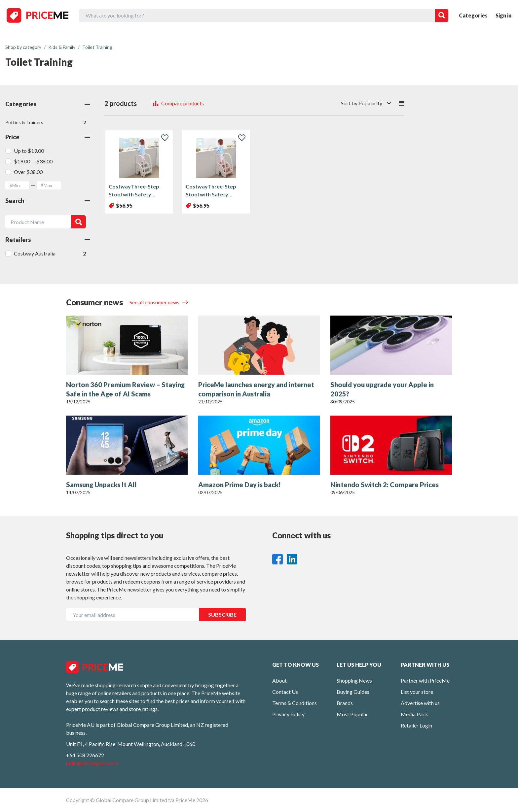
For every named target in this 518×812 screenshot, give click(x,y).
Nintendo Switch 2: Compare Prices (385, 485)
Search (48, 201)
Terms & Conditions (295, 703)
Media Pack (414, 714)
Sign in (503, 15)
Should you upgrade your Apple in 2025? (382, 389)
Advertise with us (420, 703)
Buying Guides (353, 692)
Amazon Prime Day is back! (240, 485)
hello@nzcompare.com (92, 763)
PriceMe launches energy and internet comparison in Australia (256, 389)
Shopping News (354, 680)
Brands (345, 703)
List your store (417, 692)
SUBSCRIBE (222, 614)
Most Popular (352, 714)
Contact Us (285, 692)
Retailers (48, 240)
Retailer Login (416, 725)
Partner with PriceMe (425, 680)
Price (48, 137)
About (279, 680)
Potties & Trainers (46, 122)
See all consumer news (155, 302)
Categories (473, 15)
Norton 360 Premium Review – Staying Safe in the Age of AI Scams (125, 389)
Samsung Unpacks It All (101, 485)
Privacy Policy (288, 714)
